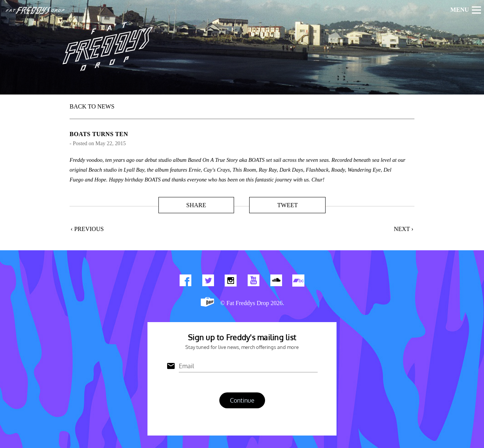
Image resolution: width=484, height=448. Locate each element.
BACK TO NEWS (92, 106)
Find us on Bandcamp (299, 282)
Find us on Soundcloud (276, 282)
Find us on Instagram (231, 282)
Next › (403, 229)
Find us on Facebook (185, 282)
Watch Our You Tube (253, 282)
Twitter (208, 282)
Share (196, 205)
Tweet (287, 205)
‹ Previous (87, 229)
